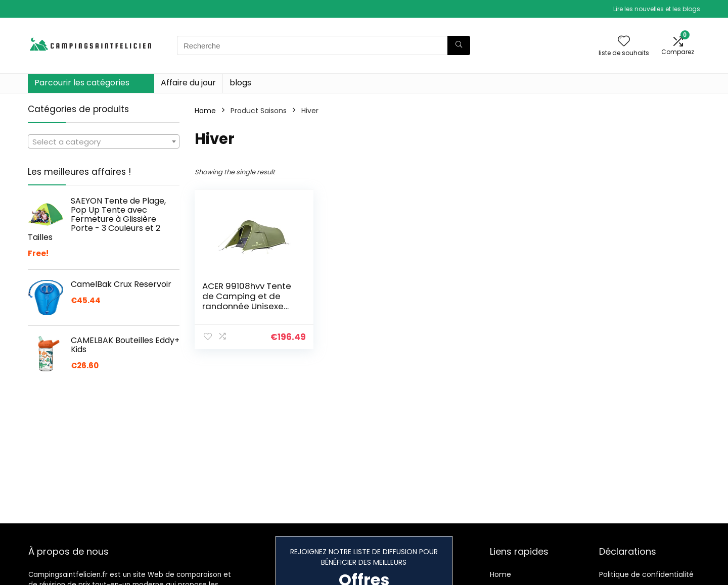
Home (205, 111)
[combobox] (104, 141)
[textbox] (104, 142)
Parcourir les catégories (82, 83)
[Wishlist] (624, 42)
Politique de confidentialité (646, 574)
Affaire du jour (188, 83)
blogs (240, 83)
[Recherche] (459, 45)
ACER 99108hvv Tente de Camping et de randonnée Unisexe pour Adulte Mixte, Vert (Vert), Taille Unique (249, 306)
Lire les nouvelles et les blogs (657, 9)
